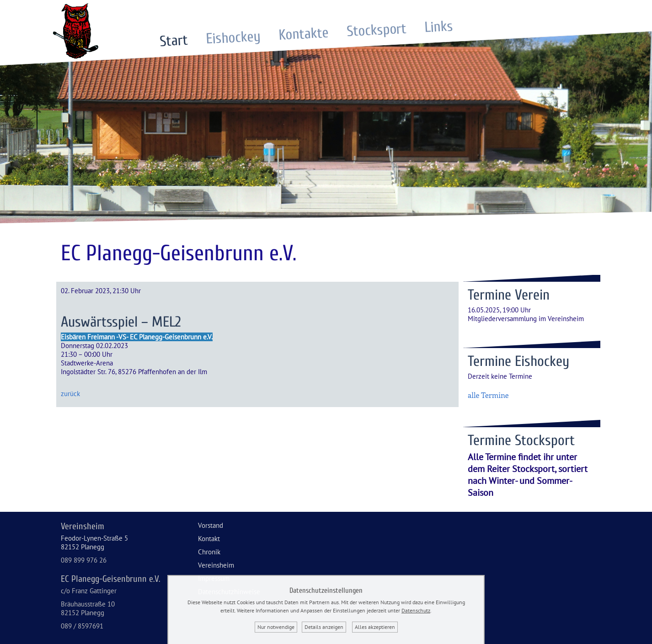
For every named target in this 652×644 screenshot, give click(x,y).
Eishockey (233, 37)
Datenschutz (416, 610)
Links (439, 27)
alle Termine (488, 395)
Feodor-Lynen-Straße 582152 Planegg (94, 542)
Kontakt (209, 539)
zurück (70, 394)
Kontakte (303, 34)
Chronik (209, 552)
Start (174, 40)
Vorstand (211, 525)
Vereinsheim (216, 565)
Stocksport (377, 30)
